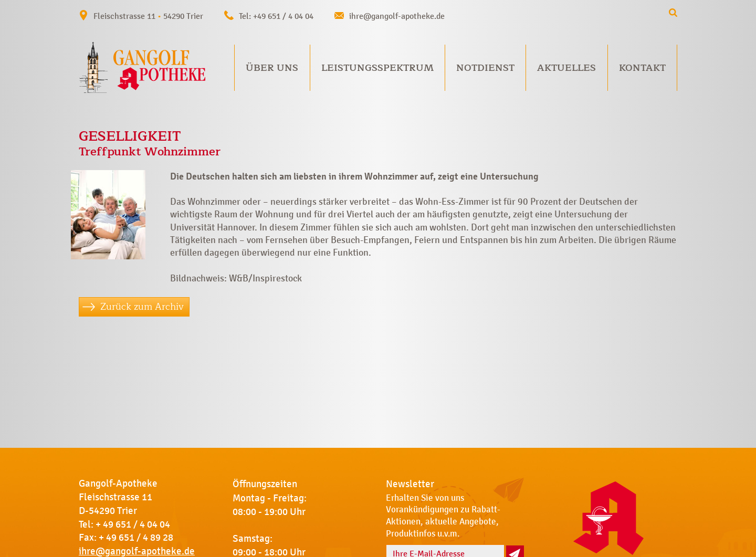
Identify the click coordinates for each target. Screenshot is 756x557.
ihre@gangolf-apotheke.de (397, 16)
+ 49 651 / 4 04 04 (133, 524)
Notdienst (485, 68)
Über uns (272, 68)
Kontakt (642, 68)
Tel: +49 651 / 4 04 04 (276, 16)
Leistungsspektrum (377, 68)
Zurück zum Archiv (142, 307)
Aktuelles (566, 68)
